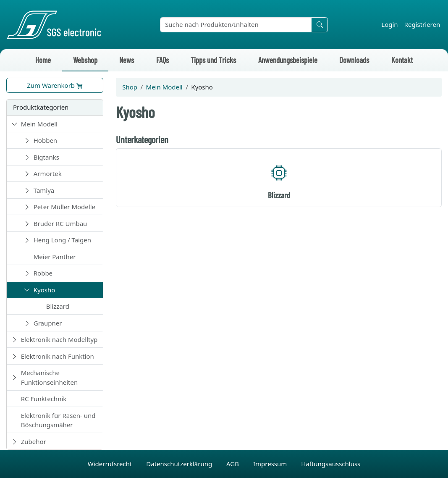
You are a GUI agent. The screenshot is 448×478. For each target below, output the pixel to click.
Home (43, 60)
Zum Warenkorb (55, 85)
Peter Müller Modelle (64, 207)
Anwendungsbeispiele (288, 60)
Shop (130, 87)
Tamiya (44, 190)
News (127, 60)
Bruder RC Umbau (60, 223)
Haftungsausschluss (331, 464)
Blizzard (58, 306)
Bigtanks (46, 157)
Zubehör (34, 441)
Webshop (85, 60)
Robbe (43, 273)
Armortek (48, 173)
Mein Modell (39, 124)
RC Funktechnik (44, 399)
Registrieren (422, 24)
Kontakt (402, 60)
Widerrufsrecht (111, 464)
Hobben (45, 140)
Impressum (271, 464)
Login (389, 24)
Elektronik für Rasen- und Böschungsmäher (58, 420)
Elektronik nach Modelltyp (59, 339)
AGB (233, 464)
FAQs (162, 60)
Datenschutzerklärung (180, 464)
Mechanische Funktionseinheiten (50, 377)
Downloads (354, 60)
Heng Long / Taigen (62, 240)
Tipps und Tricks (213, 60)
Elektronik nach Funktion (58, 356)
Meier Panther (55, 257)
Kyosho (45, 290)
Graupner (48, 323)
